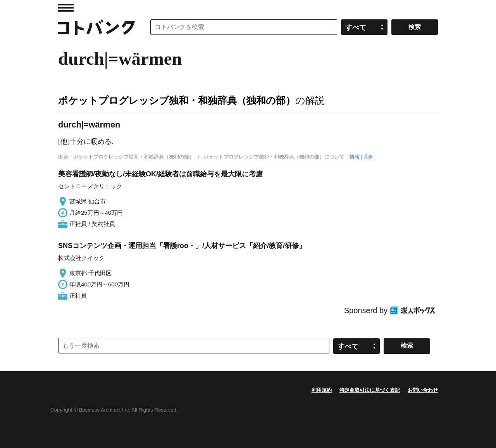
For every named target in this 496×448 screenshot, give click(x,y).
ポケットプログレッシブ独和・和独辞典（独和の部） (177, 100)
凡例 (369, 157)
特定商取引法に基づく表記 (370, 390)
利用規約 (322, 390)
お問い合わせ (423, 390)
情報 (355, 157)
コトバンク (96, 27)
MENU (66, 8)
